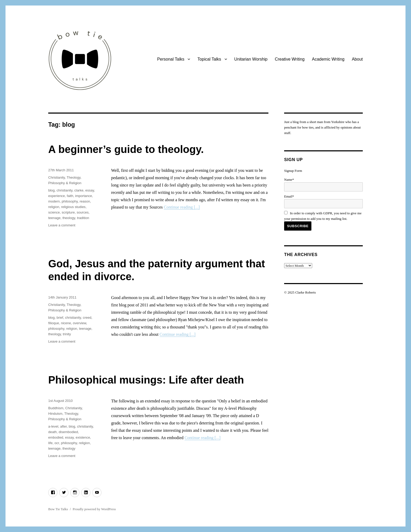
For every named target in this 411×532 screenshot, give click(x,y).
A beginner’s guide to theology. (126, 149)
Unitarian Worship (251, 59)
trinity (67, 334)
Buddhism (56, 408)
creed (87, 318)
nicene (66, 323)
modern (54, 201)
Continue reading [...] (182, 207)
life (50, 443)
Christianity (56, 177)
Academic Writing (328, 59)
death (53, 432)
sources (83, 212)
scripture (68, 212)
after (64, 426)
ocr (57, 443)
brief (60, 318)
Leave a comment (62, 225)
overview (80, 323)
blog (52, 190)
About (357, 59)
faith (70, 196)
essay (90, 190)
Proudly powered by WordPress (94, 509)
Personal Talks (171, 59)
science (54, 212)
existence (83, 437)
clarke (79, 190)
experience (57, 196)
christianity (64, 190)
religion (54, 207)
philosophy (70, 201)
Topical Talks (209, 59)
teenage (54, 218)
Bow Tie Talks (58, 509)
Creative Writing (290, 59)
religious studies (73, 207)
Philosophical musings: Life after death (146, 380)
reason (85, 201)
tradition (83, 218)
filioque (54, 323)
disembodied (68, 432)
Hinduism (55, 414)
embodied (56, 437)
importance (84, 196)
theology (69, 218)
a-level (53, 426)
